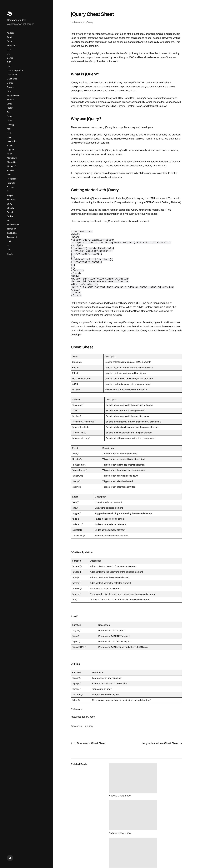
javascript (77, 740)
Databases (12, 79)
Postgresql (12, 179)
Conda (10, 58)
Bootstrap (12, 45)
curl (9, 66)
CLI (9, 54)
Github (10, 116)
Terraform (11, 229)
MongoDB (12, 166)
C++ (9, 50)
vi (8, 245)
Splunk (10, 212)
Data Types (12, 75)
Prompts (11, 183)
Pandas (10, 170)
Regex (10, 195)
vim (9, 250)
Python (10, 187)
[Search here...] (10, 858)
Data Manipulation (15, 70)
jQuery (10, 145)
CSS (9, 62)
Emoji (10, 104)
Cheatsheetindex (16, 20)
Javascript (12, 141)
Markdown (12, 158)
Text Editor (12, 233)
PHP (9, 175)
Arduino (11, 37)
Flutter (10, 108)
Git (8, 112)
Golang (10, 125)
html (9, 129)
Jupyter (10, 150)
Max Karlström (175, 856)
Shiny (10, 204)
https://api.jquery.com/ (83, 731)
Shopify (10, 208)
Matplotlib (11, 162)
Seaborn (11, 200)
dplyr (9, 91)
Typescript (12, 237)
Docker (10, 87)
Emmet (10, 100)
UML (9, 241)
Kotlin (10, 154)
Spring (10, 216)
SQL (9, 220)
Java (9, 137)
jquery (90, 740)
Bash (9, 41)
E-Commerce (13, 95)
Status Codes (13, 225)
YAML (10, 254)
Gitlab (10, 120)
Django (10, 83)
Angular (10, 33)
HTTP (10, 133)
